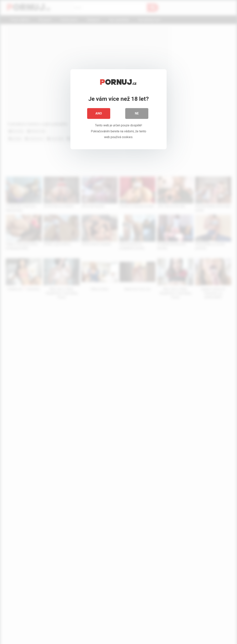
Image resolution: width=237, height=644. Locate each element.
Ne (137, 113)
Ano (99, 113)
